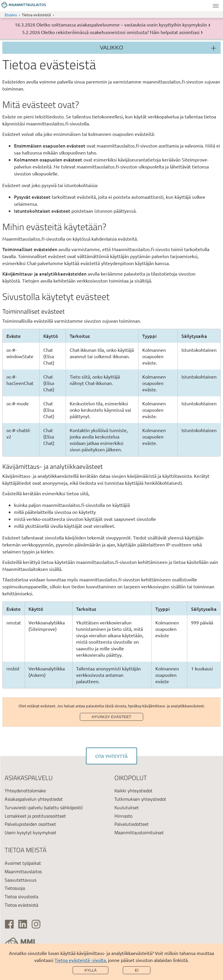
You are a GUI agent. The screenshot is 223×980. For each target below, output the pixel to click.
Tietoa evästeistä (21, 905)
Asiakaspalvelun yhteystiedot (34, 799)
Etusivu (11, 15)
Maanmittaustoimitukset (139, 832)
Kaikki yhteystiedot (133, 791)
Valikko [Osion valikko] (111, 48)
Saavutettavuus (20, 880)
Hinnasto (123, 816)
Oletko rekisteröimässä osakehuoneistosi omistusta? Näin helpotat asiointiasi (120, 32)
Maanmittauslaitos (23, 871)
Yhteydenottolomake (25, 791)
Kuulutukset (127, 807)
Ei (137, 970)
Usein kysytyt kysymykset (30, 832)
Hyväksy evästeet (111, 717)
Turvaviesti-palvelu (24, 807)
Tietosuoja (15, 888)
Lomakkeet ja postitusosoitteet (35, 816)
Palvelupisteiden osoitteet (30, 824)
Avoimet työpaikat (23, 863)
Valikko (216, 6)
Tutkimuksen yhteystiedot (140, 799)
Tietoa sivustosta (21, 896)
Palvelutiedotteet (132, 824)
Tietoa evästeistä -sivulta (80, 960)
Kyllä (91, 970)
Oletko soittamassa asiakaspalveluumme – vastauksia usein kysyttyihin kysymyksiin (122, 24)
